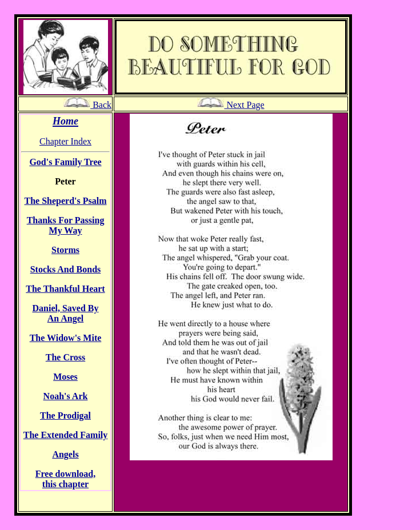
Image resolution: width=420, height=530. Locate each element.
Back (87, 105)
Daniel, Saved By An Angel (65, 313)
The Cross (66, 357)
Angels (65, 454)
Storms (65, 250)
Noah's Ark (66, 396)
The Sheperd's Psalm (65, 201)
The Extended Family (66, 435)
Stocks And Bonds (66, 269)
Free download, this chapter (65, 479)
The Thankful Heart (65, 289)
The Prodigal (65, 415)
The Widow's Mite (66, 338)
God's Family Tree (65, 162)
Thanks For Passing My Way (66, 225)
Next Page (231, 105)
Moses (65, 377)
